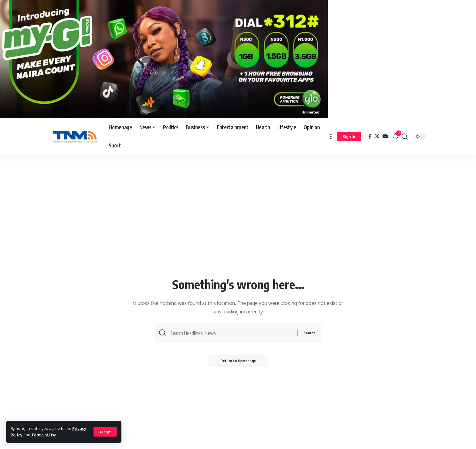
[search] (405, 137)
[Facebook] (370, 136)
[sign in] (349, 137)
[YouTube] (385, 136)
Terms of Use (44, 435)
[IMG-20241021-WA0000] (164, 59)
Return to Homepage (238, 361)
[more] (331, 137)
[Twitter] (377, 136)
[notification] (396, 137)
